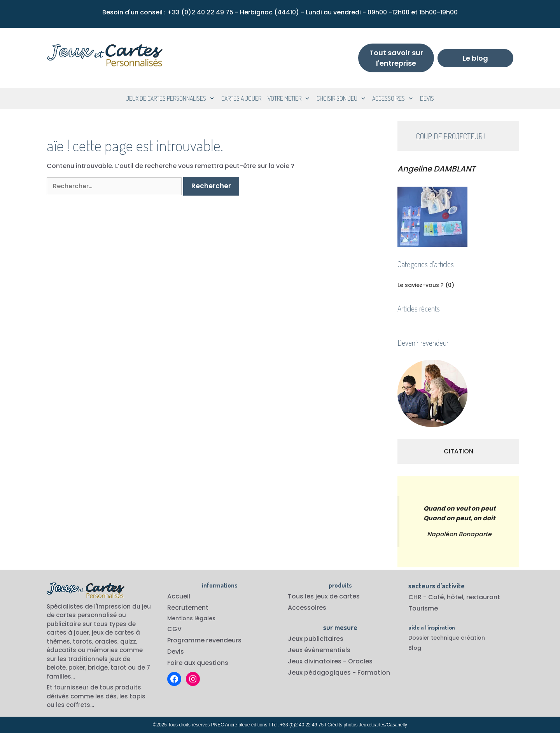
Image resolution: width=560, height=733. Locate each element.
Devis (176, 652)
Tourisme (423, 608)
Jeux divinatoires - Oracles (330, 661)
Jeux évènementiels (319, 650)
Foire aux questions (198, 663)
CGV (174, 629)
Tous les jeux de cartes (324, 596)
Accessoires (307, 608)
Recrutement (188, 608)
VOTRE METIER (290, 99)
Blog (415, 648)
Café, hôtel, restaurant (464, 597)
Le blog (475, 58)
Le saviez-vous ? (421, 285)
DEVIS (427, 98)
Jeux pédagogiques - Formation (339, 673)
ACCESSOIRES (395, 99)
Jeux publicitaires (316, 639)
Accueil (179, 596)
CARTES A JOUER (241, 98)
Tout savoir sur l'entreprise (396, 58)
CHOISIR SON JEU (343, 99)
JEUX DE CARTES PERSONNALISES (172, 99)
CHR (415, 597)
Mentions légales (191, 618)
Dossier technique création (447, 638)
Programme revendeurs (204, 640)
